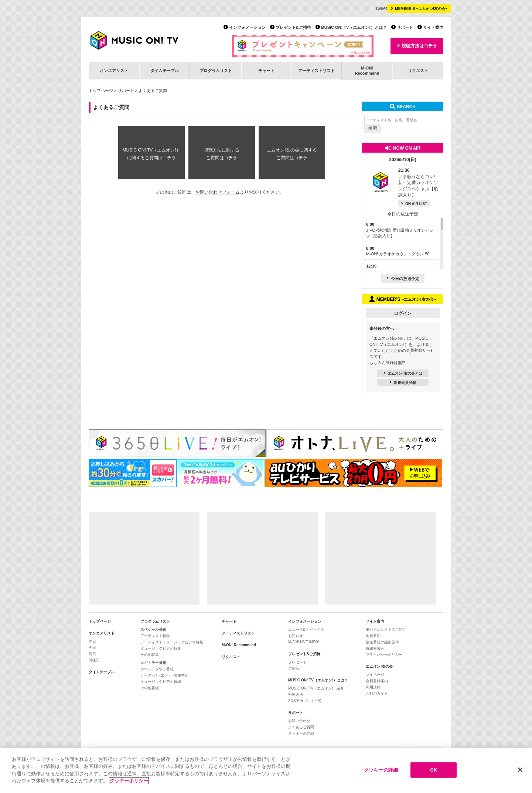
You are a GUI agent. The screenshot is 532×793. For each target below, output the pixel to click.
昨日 (92, 641)
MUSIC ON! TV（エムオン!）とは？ (354, 27)
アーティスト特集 (155, 636)
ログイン (403, 313)
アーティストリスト (316, 71)
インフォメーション (247, 27)
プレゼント (297, 662)
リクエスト (418, 71)
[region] (266, 771)
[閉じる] (520, 770)
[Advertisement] (144, 558)
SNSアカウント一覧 (305, 701)
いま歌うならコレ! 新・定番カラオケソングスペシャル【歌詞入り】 (418, 183)
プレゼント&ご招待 (293, 27)
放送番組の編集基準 (382, 642)
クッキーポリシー (129, 781)
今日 (92, 648)
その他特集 (150, 655)
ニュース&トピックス (306, 629)
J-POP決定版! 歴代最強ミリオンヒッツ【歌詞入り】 (400, 230)
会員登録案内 (377, 681)
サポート (405, 27)
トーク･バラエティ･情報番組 (164, 675)
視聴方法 (296, 695)
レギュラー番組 (153, 663)
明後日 (94, 660)
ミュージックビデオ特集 (161, 648)
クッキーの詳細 (301, 733)
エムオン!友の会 (379, 666)
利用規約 (373, 687)
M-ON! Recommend (239, 645)
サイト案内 (433, 27)
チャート (266, 71)
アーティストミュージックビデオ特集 (172, 642)
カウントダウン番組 (157, 669)
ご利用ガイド (377, 693)
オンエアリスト (114, 71)
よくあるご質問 (301, 727)
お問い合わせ (299, 721)
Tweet (381, 8)
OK (434, 770)
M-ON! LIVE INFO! (303, 642)
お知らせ (296, 636)
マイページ (375, 675)
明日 (92, 654)
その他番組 (150, 688)
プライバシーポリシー (384, 655)
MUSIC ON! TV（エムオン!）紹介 (316, 688)
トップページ (101, 91)
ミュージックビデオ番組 (161, 682)
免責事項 (373, 636)
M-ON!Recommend (367, 70)
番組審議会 (375, 648)
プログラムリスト (216, 71)
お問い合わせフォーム (218, 192)
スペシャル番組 (153, 629)
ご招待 (294, 668)
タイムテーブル (165, 71)
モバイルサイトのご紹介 (386, 629)
